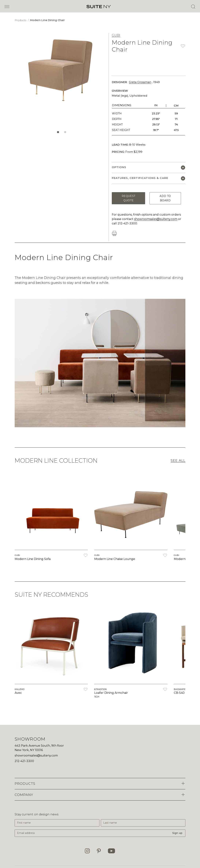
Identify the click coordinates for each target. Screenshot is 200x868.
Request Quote (129, 198)
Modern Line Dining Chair (47, 20)
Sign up (177, 833)
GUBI (116, 35)
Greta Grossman (140, 82)
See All (178, 461)
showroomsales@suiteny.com (156, 219)
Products (21, 20)
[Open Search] (193, 7)
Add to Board (165, 198)
